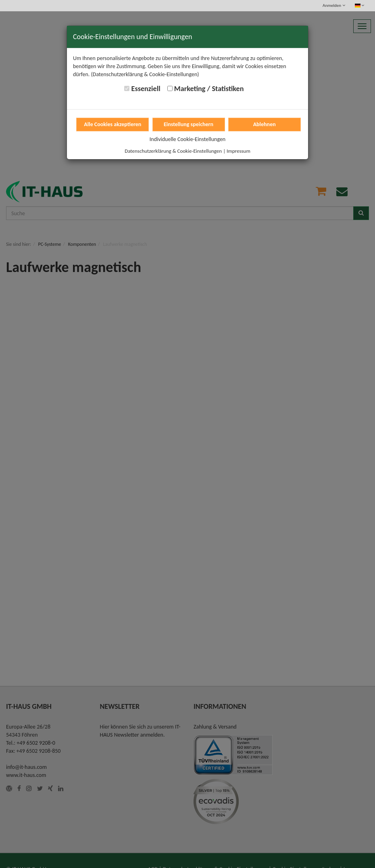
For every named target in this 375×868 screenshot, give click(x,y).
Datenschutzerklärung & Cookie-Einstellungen (173, 151)
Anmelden (334, 5)
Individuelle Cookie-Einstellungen (187, 139)
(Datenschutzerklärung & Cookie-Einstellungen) (145, 74)
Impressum (239, 151)
